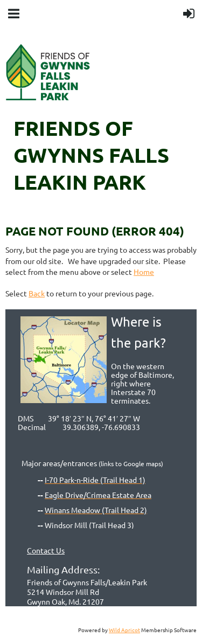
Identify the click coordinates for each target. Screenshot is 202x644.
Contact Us (46, 550)
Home (144, 272)
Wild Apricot (124, 630)
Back (37, 293)
